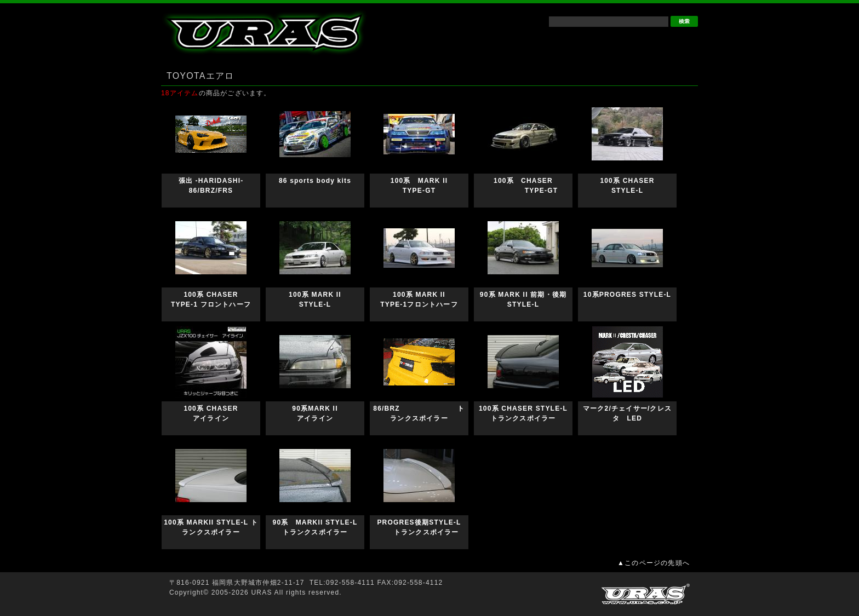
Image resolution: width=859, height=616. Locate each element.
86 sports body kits (322, 181)
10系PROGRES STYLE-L (627, 295)
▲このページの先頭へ (654, 563)
